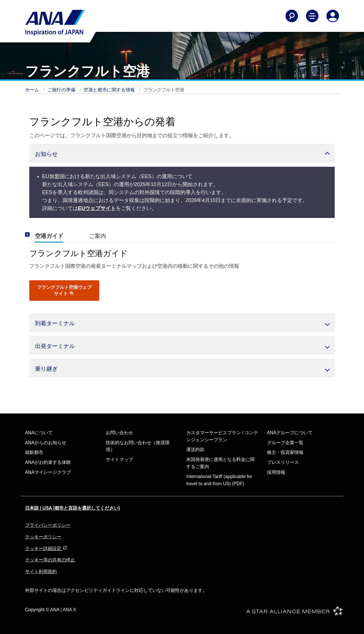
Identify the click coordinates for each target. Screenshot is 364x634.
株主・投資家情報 (285, 452)
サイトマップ (119, 459)
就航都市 (34, 452)
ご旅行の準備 (62, 90)
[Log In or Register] (333, 16)
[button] (182, 153)
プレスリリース (283, 462)
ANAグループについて (290, 433)
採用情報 (276, 472)
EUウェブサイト (97, 208)
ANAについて (39, 433)
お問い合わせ (119, 433)
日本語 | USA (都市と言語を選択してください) (73, 508)
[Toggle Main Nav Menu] (312, 16)
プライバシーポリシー (48, 525)
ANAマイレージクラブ (48, 472)
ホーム (33, 90)
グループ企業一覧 (285, 443)
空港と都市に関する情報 (110, 90)
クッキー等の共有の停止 (50, 560)
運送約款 (195, 449)
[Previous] (35, 235)
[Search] (292, 16)
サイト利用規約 (41, 572)
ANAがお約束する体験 (48, 462)
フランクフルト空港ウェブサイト (64, 290)
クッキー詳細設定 (46, 548)
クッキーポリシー (43, 537)
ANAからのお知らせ (46, 443)
